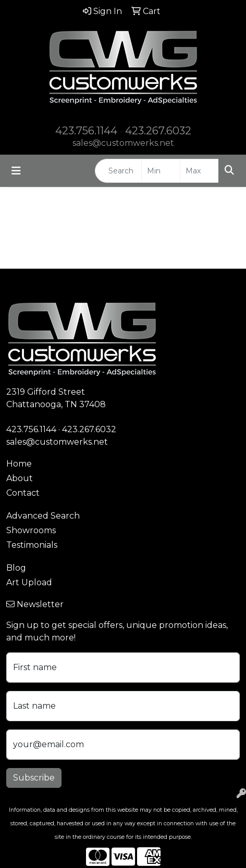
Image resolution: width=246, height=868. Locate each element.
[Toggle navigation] (16, 171)
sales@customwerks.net (123, 143)
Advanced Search (43, 516)
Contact (23, 493)
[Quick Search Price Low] (161, 171)
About (20, 478)
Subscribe (34, 778)
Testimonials (32, 545)
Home (19, 464)
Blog (16, 568)
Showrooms (31, 530)
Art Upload (29, 582)
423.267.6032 (158, 131)
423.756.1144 (86, 131)
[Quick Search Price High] (199, 171)
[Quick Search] (118, 171)
